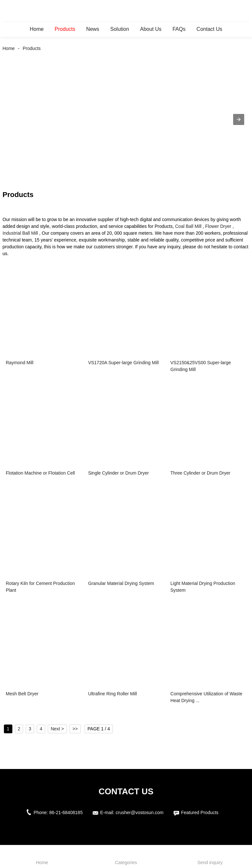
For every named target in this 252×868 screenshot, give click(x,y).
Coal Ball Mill (188, 226)
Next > (57, 729)
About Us (151, 29)
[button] (239, 119)
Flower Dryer (218, 226)
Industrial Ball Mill (20, 233)
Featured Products (200, 812)
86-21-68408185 (66, 812)
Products (65, 29)
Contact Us (209, 29)
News (93, 29)
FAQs (179, 29)
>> (75, 729)
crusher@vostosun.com (140, 812)
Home (37, 29)
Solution (120, 29)
